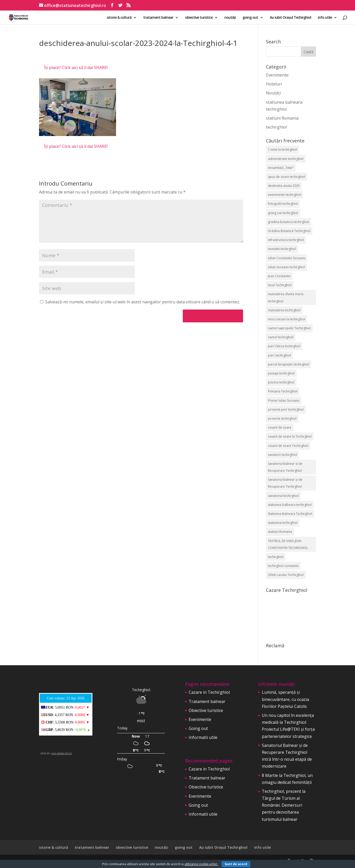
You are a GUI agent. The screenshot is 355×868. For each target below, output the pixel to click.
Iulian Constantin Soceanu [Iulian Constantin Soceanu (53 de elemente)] (287, 258)
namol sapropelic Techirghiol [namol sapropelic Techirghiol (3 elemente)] (289, 328)
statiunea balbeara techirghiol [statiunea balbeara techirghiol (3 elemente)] (290, 505)
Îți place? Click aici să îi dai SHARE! (76, 67)
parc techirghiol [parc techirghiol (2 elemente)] (279, 355)
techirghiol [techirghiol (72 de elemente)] (276, 557)
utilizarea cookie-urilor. (201, 864)
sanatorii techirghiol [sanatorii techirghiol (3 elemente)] (282, 455)
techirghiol (276, 127)
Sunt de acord (236, 864)
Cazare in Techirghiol (209, 692)
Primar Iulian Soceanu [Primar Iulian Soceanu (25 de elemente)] (284, 401)
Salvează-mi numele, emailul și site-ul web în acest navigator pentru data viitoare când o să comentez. (143, 302)
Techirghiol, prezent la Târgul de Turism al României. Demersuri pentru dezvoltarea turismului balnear (284, 805)
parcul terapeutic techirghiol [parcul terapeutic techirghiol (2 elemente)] (289, 364)
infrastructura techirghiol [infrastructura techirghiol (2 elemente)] (286, 240)
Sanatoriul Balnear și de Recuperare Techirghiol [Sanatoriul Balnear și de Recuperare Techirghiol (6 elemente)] (285, 483)
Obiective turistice (206, 710)
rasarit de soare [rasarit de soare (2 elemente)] (280, 427)
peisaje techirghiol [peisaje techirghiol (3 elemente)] (281, 373)
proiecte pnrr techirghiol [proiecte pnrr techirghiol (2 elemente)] (286, 409)
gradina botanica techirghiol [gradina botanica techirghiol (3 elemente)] (289, 222)
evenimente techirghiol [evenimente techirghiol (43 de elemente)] (285, 195)
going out (250, 18)
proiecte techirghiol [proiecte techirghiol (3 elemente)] (282, 418)
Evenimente (277, 75)
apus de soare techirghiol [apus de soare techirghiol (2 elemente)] (287, 177)
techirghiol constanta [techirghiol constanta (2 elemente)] (283, 566)
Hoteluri (274, 84)
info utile (325, 18)
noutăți (230, 18)
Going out (198, 728)
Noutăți (273, 93)
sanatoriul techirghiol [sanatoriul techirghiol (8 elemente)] (283, 496)
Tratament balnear (207, 701)
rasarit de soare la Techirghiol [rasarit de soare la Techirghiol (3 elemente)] (290, 436)
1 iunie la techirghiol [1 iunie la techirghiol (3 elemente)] (282, 150)
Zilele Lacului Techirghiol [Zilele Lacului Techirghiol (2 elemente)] (286, 575)
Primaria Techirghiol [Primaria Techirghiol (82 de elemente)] (283, 391)
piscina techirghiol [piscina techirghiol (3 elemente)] (281, 382)
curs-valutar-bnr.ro (61, 753)
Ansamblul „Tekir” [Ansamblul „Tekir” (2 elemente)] (281, 168)
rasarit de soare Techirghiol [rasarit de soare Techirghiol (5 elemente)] (288, 446)
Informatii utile (203, 737)
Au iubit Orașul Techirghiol (290, 18)
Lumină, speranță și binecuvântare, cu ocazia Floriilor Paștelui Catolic (285, 699)
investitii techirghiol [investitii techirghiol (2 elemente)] (282, 249)
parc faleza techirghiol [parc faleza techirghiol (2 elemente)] (284, 346)
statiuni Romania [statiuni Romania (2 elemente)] (280, 532)
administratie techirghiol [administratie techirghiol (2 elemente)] (286, 159)
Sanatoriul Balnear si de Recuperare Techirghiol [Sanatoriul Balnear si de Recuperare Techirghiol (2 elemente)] (285, 467)
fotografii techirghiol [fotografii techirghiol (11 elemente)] (283, 204)
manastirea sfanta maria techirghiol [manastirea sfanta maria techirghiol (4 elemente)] (286, 297)
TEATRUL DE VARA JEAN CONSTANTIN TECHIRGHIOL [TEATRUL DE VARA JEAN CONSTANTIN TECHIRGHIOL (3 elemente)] (288, 544)
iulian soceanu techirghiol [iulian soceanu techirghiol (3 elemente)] (286, 267)
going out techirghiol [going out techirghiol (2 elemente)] (283, 213)
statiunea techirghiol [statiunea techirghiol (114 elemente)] (283, 523)
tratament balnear (158, 18)
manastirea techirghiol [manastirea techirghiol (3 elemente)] (284, 310)
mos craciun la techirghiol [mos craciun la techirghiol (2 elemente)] (287, 319)
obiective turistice (199, 18)
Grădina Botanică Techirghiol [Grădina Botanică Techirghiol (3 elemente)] (289, 231)
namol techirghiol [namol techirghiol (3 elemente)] (281, 337)
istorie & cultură (119, 18)
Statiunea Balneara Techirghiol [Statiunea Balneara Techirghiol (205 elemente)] (290, 514)
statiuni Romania (282, 118)
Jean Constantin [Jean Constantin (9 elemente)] (279, 276)
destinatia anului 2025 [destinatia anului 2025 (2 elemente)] (284, 186)
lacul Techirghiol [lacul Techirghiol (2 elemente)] (280, 285)
